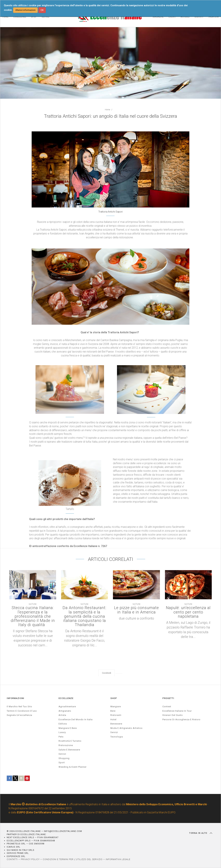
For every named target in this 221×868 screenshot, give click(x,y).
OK (42, 10)
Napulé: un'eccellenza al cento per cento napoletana (188, 612)
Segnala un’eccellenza (19, 715)
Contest (167, 706)
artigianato (65, 711)
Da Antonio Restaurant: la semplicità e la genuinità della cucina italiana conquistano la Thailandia (85, 616)
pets (61, 737)
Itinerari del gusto (173, 715)
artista (62, 715)
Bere (113, 711)
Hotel (113, 719)
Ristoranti (116, 715)
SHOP (114, 698)
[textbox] (110, 185)
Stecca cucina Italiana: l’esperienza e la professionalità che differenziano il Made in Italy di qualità (33, 616)
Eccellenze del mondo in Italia (76, 719)
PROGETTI (168, 698)
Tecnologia (117, 737)
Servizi (114, 732)
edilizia (63, 724)
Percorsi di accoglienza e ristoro (181, 719)
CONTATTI (12, 859)
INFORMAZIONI (15, 698)
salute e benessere (69, 750)
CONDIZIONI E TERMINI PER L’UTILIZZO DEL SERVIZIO (73, 859)
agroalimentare (67, 706)
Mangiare (116, 706)
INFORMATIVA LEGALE (118, 859)
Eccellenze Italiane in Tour (177, 711)
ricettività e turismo (70, 741)
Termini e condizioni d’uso (22, 711)
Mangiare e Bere (68, 728)
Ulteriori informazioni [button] (25, 10)
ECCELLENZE (66, 698)
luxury (62, 732)
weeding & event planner (73, 767)
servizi (62, 754)
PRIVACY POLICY (30, 859)
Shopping (64, 758)
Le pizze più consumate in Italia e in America (137, 610)
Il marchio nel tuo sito (19, 706)
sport (62, 762)
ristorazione (66, 745)
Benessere (116, 724)
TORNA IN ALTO (201, 833)
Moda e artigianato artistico (126, 728)
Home (107, 110)
